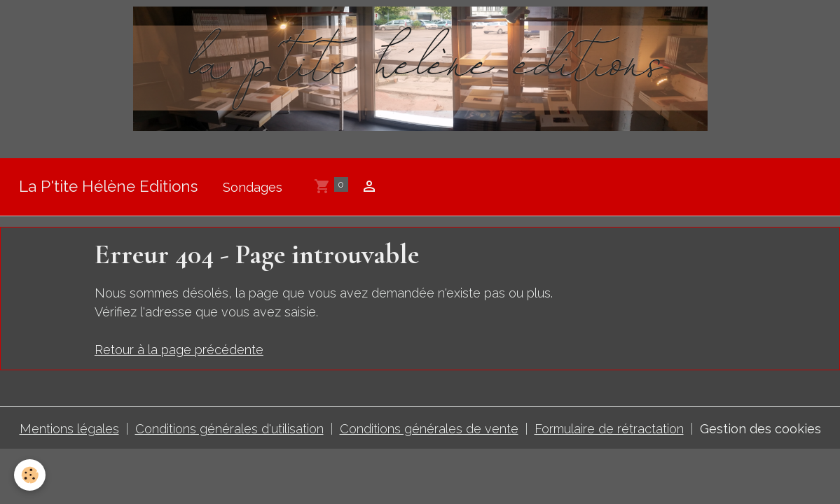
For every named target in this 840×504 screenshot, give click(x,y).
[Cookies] (30, 475)
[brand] (108, 187)
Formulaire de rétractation (609, 429)
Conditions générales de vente (429, 429)
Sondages (253, 187)
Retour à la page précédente (179, 350)
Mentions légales (69, 429)
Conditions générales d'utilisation (229, 429)
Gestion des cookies (760, 429)
